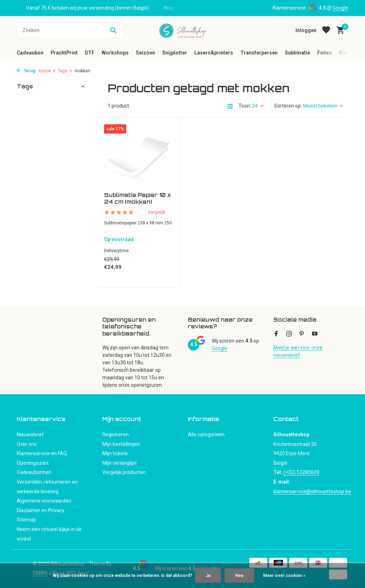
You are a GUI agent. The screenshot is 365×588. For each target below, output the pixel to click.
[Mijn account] (306, 30)
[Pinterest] (302, 334)
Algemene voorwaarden (44, 501)
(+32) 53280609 (301, 472)
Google (340, 8)
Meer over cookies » (284, 576)
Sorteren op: (288, 106)
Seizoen (145, 53)
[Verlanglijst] (326, 30)
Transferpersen (259, 53)
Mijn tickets (115, 453)
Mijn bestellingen (121, 444)
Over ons (27, 444)
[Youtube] (315, 334)
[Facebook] (276, 334)
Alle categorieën (206, 435)
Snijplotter (175, 53)
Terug (26, 71)
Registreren (115, 435)
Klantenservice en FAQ (42, 453)
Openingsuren (33, 463)
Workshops (115, 53)
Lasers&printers (214, 53)
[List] (230, 106)
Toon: (245, 106)
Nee (239, 576)
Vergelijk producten (124, 472)
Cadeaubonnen (34, 472)
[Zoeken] (70, 30)
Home (47, 71)
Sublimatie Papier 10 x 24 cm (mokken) (138, 199)
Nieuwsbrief (30, 435)
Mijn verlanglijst (120, 463)
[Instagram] (289, 334)
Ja (208, 576)
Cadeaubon (30, 53)
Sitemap (26, 520)
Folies (325, 53)
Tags (65, 71)
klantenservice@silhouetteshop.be (312, 491)
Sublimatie (297, 53)
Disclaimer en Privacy (41, 510)
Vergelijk (152, 212)
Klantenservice (289, 8)
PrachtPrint (64, 53)
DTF (90, 53)
